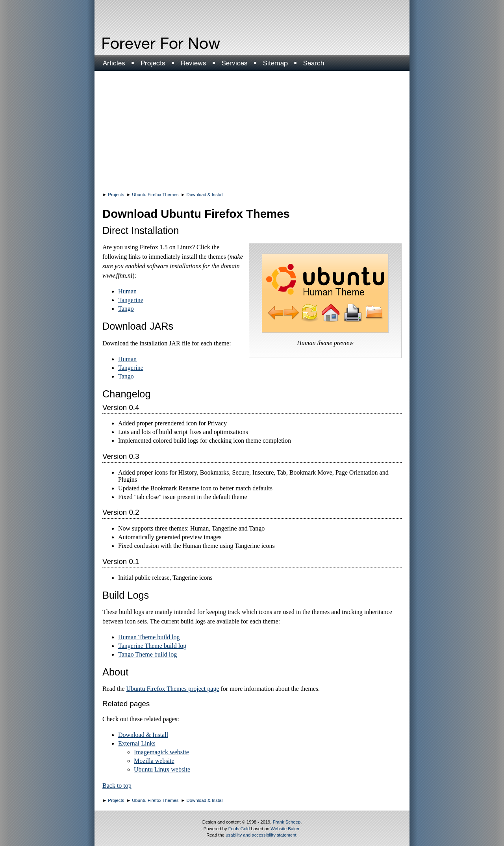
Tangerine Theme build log (152, 646)
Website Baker (285, 829)
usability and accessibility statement (261, 835)
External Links (137, 743)
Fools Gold (239, 829)
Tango (126, 309)
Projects (116, 195)
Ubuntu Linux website (162, 769)
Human (127, 291)
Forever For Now (144, 43)
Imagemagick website (161, 752)
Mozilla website (154, 761)
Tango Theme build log (147, 654)
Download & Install (205, 195)
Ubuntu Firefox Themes (155, 195)
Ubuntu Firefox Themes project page (172, 689)
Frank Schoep (287, 822)
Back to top (117, 786)
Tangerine (131, 300)
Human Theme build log (149, 637)
